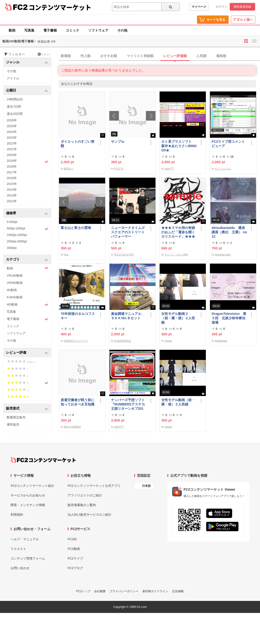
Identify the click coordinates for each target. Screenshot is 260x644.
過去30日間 (15, 114)
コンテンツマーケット (60, 7)
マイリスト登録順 (140, 56)
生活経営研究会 (123, 341)
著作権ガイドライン (155, 591)
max (66, 255)
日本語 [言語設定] (146, 486)
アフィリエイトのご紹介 (85, 495)
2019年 (28, 161)
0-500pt (12, 222)
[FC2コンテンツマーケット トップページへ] (43, 460)
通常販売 (13, 425)
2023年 (12, 138)
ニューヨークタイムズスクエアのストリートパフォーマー (128, 232)
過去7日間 (14, 107)
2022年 (12, 143)
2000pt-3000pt (17, 241)
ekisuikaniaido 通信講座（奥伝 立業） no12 (229, 232)
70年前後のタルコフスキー (78, 316)
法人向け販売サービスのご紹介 (90, 515)
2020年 (12, 155)
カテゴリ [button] (27, 260)
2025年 (12, 126)
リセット (44, 54)
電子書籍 (50, 30)
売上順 (85, 56)
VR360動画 (15, 283)
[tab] (159, 56)
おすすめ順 (109, 56)
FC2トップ (83, 591)
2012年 (12, 201)
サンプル (118, 142)
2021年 (12, 149)
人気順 (201, 56)
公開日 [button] (27, 91)
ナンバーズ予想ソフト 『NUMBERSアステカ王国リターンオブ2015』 (129, 404)
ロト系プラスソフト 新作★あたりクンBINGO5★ (179, 146)
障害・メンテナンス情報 (28, 505)
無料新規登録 (242, 7)
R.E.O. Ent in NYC (124, 255)
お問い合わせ (20, 568)
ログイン (221, 7)
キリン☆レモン (223, 169)
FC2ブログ (75, 568)
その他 (122, 30)
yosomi (168, 341)
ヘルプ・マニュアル (25, 539)
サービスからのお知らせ (28, 495)
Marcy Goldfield (72, 427)
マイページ (199, 7)
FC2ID (72, 539)
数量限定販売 (16, 417)
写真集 (29, 30)
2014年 (12, 190)
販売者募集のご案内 (82, 505)
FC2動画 (74, 549)
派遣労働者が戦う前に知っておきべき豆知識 (78, 402)
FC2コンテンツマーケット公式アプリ (94, 486)
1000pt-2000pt (17, 235)
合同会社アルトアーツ (76, 341)
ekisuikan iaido (223, 255)
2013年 (12, 195)
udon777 (169, 169)
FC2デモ (119, 169)
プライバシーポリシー (124, 591)
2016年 (12, 178)
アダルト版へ (243, 20)
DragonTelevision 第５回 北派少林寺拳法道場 (229, 318)
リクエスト (18, 549)
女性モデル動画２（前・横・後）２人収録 (178, 318)
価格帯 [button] (27, 213)
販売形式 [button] (27, 409)
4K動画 (12, 290)
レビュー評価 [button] (27, 353)
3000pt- (12, 248)
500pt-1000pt (28, 229)
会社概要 (100, 591)
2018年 (12, 166)
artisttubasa (221, 341)
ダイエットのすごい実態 (78, 144)
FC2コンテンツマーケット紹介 (32, 486)
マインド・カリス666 (176, 255)
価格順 (221, 56)
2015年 (12, 184)
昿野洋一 (69, 169)
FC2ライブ (75, 558)
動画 (12, 30)
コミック (72, 30)
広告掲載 (178, 591)
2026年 (12, 120)
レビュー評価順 (175, 56)
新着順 (66, 56)
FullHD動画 (15, 297)
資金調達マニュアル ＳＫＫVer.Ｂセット (128, 316)
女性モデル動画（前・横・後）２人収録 (178, 402)
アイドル (13, 78)
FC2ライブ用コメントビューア (228, 144)
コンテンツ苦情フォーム (28, 558)
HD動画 (28, 305)
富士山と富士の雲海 (76, 228)
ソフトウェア (98, 30)
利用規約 (17, 515)
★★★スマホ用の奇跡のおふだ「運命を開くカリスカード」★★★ (178, 232)
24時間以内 (15, 99)
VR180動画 (15, 276)
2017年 (12, 172)
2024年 (12, 132)
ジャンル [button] (27, 62)
